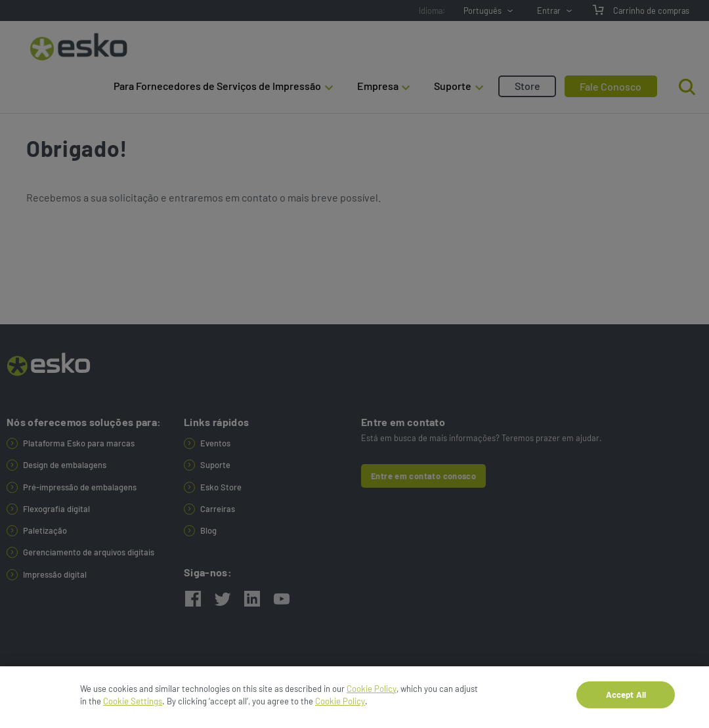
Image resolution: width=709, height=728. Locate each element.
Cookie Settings (133, 706)
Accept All (626, 699)
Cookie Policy (372, 693)
